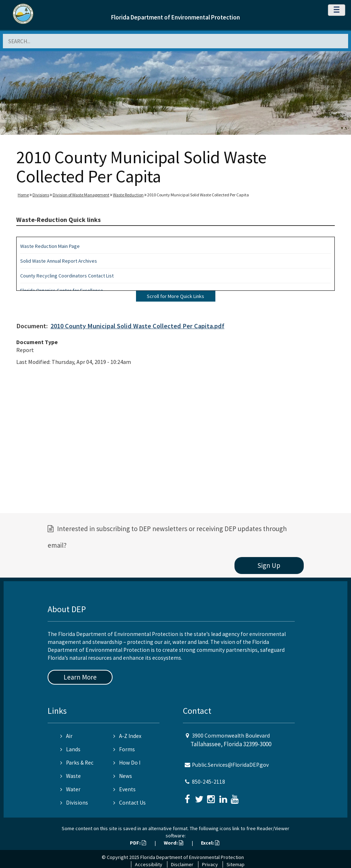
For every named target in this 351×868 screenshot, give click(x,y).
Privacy (210, 864)
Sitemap (236, 864)
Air (66, 736)
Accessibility (149, 864)
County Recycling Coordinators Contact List (67, 276)
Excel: (210, 843)
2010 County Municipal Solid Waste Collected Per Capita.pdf (137, 326)
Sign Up (269, 565)
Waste (71, 776)
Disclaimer (182, 864)
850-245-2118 (209, 782)
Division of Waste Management (81, 195)
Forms (124, 749)
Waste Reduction (128, 195)
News (123, 776)
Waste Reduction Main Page (50, 246)
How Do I (127, 763)
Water (70, 789)
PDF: (138, 843)
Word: (174, 843)
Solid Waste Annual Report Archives (59, 261)
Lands (70, 749)
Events (124, 789)
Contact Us (130, 803)
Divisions (41, 195)
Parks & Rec (77, 763)
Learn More (80, 677)
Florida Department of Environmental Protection (175, 17)
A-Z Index (127, 736)
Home (23, 195)
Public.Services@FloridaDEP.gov (230, 765)
